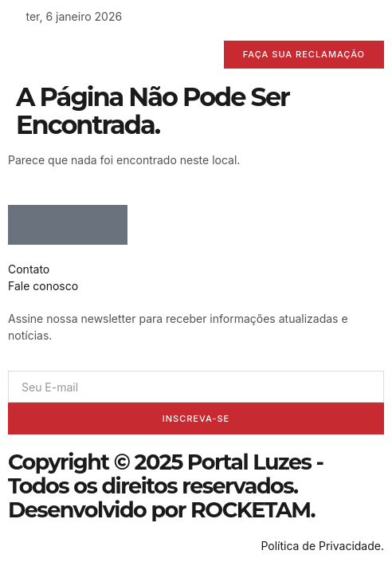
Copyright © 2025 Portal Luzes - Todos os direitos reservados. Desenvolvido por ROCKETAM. (165, 486)
